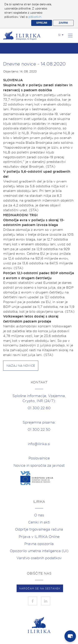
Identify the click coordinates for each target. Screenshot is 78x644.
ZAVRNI (63, 23)
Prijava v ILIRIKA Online (39, 537)
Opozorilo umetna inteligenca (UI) (39, 551)
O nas (39, 515)
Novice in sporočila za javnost (39, 465)
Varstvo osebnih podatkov (39, 558)
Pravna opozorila (39, 544)
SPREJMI (42, 23)
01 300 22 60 (39, 408)
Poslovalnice (39, 458)
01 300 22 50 (39, 429)
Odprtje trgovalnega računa (39, 529)
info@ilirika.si (39, 444)
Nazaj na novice (21, 366)
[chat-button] (70, 636)
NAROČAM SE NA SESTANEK (40, 588)
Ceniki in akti (39, 522)
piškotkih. (35, 17)
